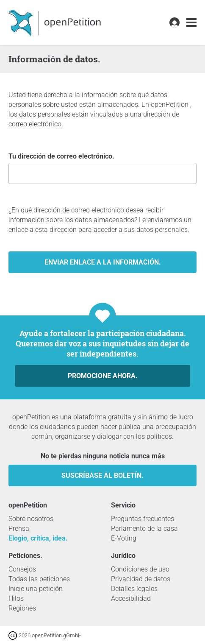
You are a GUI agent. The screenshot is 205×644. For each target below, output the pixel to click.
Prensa (19, 528)
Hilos (16, 598)
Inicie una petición (36, 589)
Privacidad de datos (141, 579)
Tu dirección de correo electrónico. (102, 168)
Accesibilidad (131, 598)
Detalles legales (134, 589)
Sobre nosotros (31, 519)
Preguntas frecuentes (143, 519)
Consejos (22, 569)
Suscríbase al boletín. (102, 475)
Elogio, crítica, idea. (38, 538)
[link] (191, 23)
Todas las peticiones (39, 579)
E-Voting (124, 538)
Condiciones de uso (140, 569)
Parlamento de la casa (144, 528)
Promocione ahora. (103, 376)
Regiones (22, 608)
